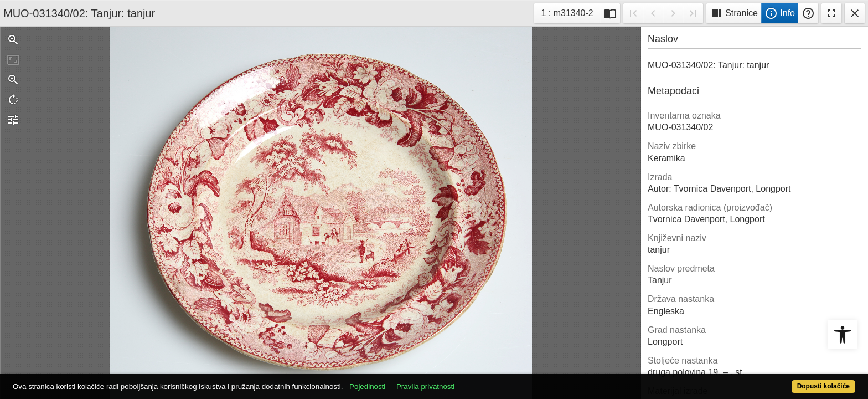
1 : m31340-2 (570, 12)
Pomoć (808, 13)
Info (780, 13)
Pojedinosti (410, 380)
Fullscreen (831, 13)
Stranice (734, 13)
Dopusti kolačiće (777, 380)
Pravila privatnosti (469, 380)
